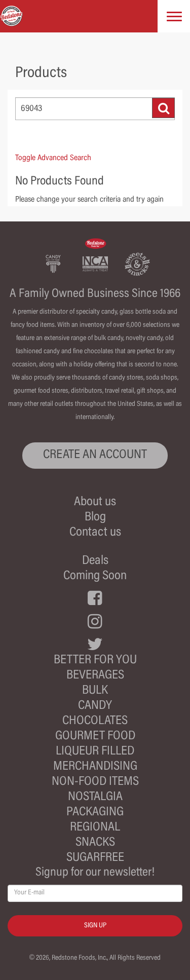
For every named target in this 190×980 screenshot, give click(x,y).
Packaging (95, 813)
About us (95, 502)
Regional (95, 828)
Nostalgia (95, 797)
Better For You (95, 661)
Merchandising (95, 767)
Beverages (95, 676)
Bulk (95, 691)
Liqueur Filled (95, 752)
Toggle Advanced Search (53, 158)
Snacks (95, 843)
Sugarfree (95, 858)
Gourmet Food (95, 737)
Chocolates (95, 721)
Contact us (95, 533)
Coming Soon (95, 576)
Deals (95, 561)
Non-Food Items (95, 782)
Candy (95, 706)
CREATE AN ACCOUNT (95, 455)
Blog (95, 518)
